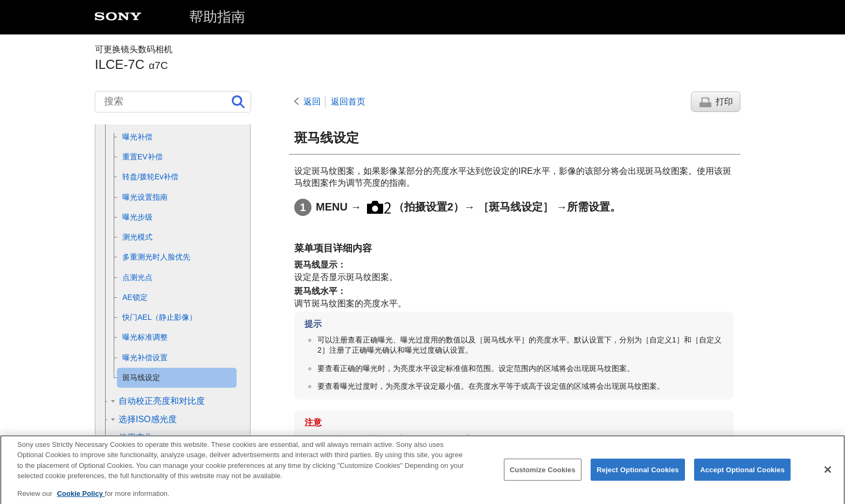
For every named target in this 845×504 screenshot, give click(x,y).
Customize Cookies (543, 477)
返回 (312, 101)
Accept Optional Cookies (742, 477)
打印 (724, 101)
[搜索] (173, 102)
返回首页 (348, 101)
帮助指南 (217, 17)
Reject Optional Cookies (638, 477)
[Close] (828, 477)
